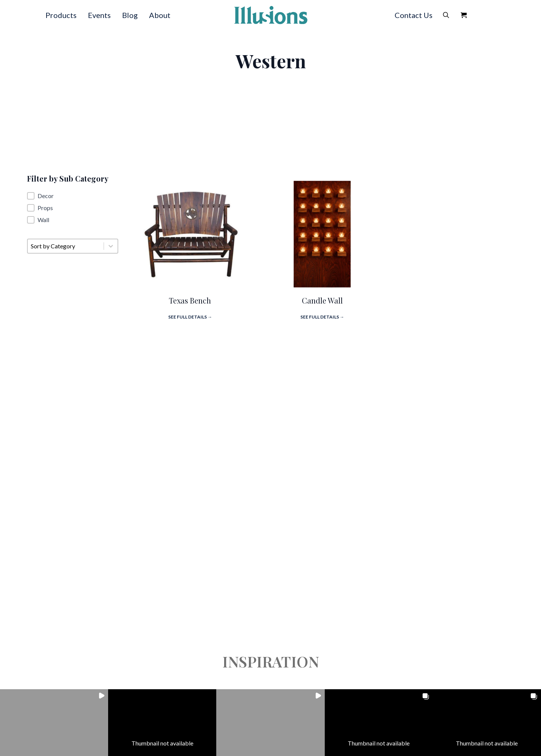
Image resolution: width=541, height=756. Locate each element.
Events (99, 15)
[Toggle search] (446, 15)
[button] (73, 196)
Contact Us (414, 15)
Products (61, 15)
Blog (130, 15)
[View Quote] (464, 15)
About (160, 15)
